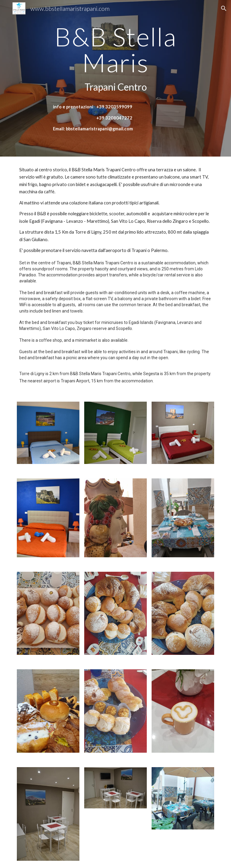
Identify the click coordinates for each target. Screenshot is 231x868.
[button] (224, 8)
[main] (115, 59)
